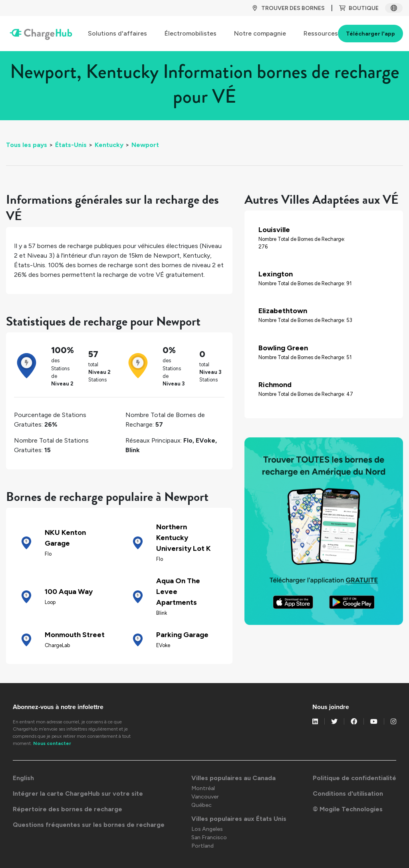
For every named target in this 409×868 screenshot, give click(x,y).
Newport (145, 145)
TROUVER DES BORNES (288, 8)
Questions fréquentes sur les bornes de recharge (89, 825)
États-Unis (71, 145)
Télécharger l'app (370, 34)
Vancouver (205, 797)
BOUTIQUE (359, 8)
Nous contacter (52, 743)
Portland (203, 846)
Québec (202, 805)
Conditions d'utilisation (348, 794)
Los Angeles (207, 829)
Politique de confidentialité (354, 778)
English (23, 778)
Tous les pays (27, 145)
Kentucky (109, 145)
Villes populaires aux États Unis (239, 819)
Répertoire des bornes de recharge (68, 809)
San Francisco (209, 837)
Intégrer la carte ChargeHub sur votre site (78, 794)
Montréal (203, 788)
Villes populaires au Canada (233, 778)
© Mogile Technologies (348, 809)
